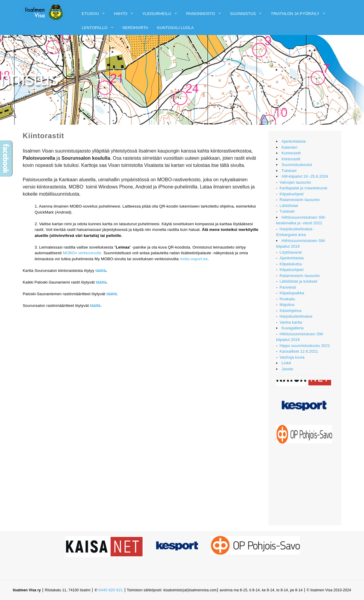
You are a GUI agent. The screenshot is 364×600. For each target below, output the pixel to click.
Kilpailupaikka (292, 293)
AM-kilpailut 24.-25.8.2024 (305, 176)
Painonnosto (201, 14)
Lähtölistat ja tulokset (299, 281)
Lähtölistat (289, 206)
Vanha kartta (291, 322)
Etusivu (91, 14)
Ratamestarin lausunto (300, 200)
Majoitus (287, 305)
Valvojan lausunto (295, 182)
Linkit (286, 363)
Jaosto (287, 369)
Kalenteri (289, 147)
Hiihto (121, 14)
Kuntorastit (291, 153)
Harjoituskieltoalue (296, 316)
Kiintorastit (291, 159)
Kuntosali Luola (176, 28)
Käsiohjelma (291, 311)
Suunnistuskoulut (297, 165)
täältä (101, 271)
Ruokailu (287, 299)
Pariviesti (288, 287)
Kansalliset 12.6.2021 (299, 351)
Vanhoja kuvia (292, 357)
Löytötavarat (291, 252)
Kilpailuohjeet (292, 194)
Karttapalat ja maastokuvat (303, 188)
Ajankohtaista (294, 141)
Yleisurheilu (157, 14)
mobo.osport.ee (194, 259)
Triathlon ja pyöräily (295, 14)
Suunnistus (243, 14)
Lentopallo (95, 28)
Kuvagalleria (293, 328)
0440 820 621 (111, 590)
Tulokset (289, 171)
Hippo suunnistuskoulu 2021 (305, 346)
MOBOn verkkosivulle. (83, 253)
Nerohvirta (135, 28)
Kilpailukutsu (291, 264)
